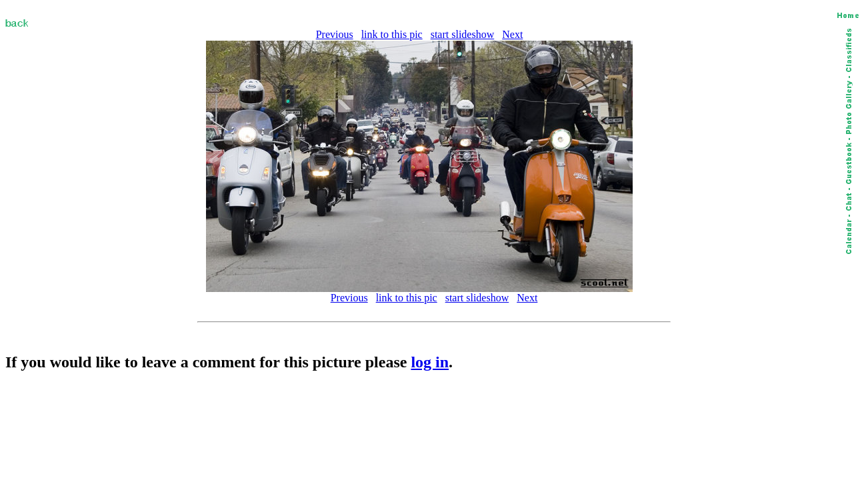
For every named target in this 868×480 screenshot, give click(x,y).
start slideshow (463, 34)
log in (430, 362)
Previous (335, 34)
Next (512, 34)
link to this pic (392, 34)
